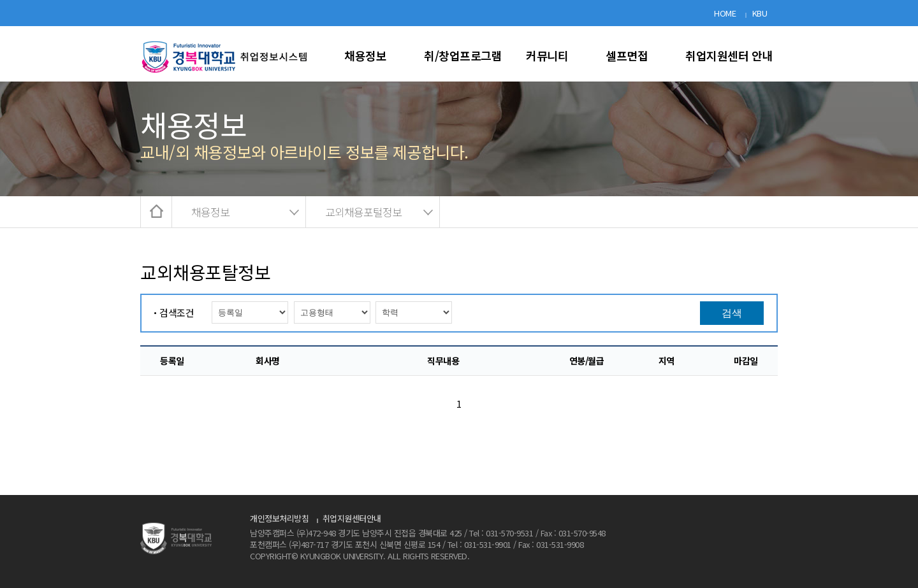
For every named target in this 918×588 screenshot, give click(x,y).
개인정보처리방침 (279, 518)
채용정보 (365, 55)
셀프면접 (627, 55)
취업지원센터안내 (352, 518)
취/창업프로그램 (463, 55)
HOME (725, 13)
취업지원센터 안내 (729, 55)
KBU (760, 13)
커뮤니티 (547, 55)
